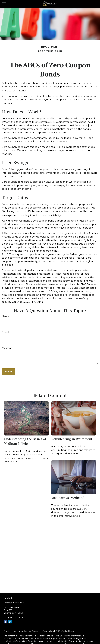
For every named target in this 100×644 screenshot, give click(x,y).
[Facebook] (6, 622)
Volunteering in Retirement (72, 439)
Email (5, 332)
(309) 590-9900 (17, 603)
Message (7, 348)
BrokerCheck (68, 631)
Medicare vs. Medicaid (68, 498)
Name (6, 316)
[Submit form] (9, 372)
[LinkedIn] (10, 622)
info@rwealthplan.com (14, 617)
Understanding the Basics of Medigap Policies (25, 441)
